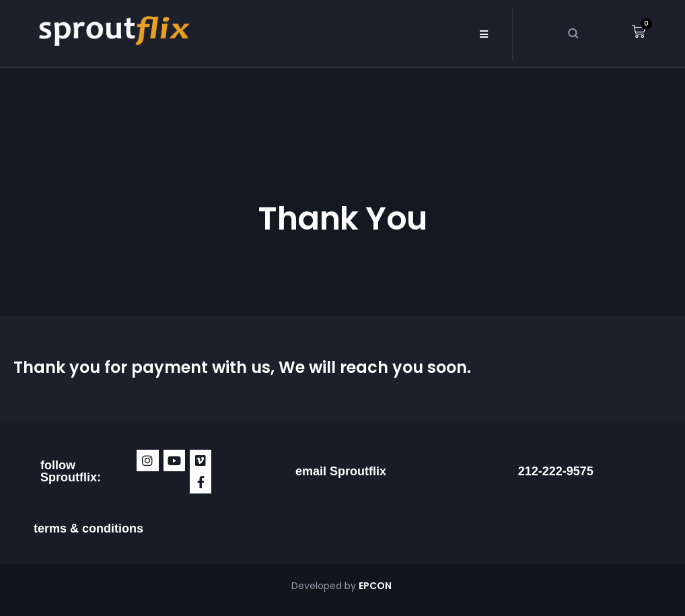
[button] (483, 34)
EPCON (376, 586)
